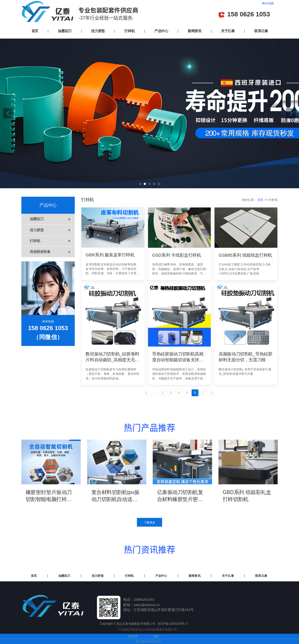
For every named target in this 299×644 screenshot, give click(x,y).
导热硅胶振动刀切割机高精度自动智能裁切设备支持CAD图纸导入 (178, 357)
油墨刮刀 (65, 31)
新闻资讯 (195, 31)
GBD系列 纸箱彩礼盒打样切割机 (247, 495)
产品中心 (161, 31)
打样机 (129, 31)
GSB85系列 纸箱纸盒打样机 (245, 255)
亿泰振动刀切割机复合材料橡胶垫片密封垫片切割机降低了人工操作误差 (180, 496)
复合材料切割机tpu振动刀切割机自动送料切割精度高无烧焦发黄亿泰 (115, 496)
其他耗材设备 (52, 252)
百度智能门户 (146, 636)
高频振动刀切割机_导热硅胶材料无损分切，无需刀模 (246, 357)
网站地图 (268, 4)
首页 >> (263, 200)
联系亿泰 (261, 31)
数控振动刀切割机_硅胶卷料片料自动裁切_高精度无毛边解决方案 (112, 357)
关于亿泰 (228, 31)
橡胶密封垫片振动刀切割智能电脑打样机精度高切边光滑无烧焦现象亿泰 (49, 496)
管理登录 (166, 636)
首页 (35, 31)
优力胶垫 (98, 31)
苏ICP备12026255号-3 (148, 641)
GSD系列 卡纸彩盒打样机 (177, 255)
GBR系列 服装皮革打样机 (110, 255)
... (155, 393)
